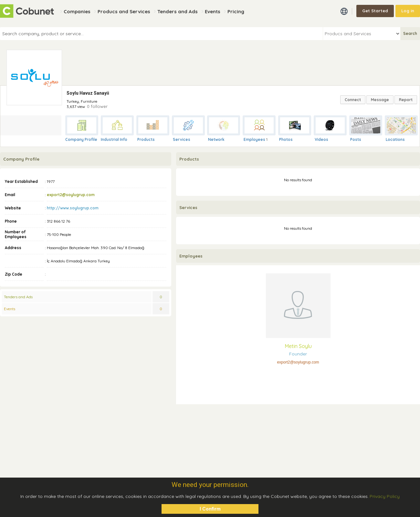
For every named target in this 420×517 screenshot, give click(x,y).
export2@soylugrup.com (71, 195)
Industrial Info (114, 139)
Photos (286, 139)
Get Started (375, 11)
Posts (356, 139)
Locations (395, 139)
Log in (408, 11)
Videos (321, 139)
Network (216, 139)
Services (182, 139)
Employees (254, 139)
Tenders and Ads (18, 297)
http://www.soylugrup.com (73, 208)
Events (10, 309)
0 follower (97, 106)
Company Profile (81, 139)
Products (146, 139)
